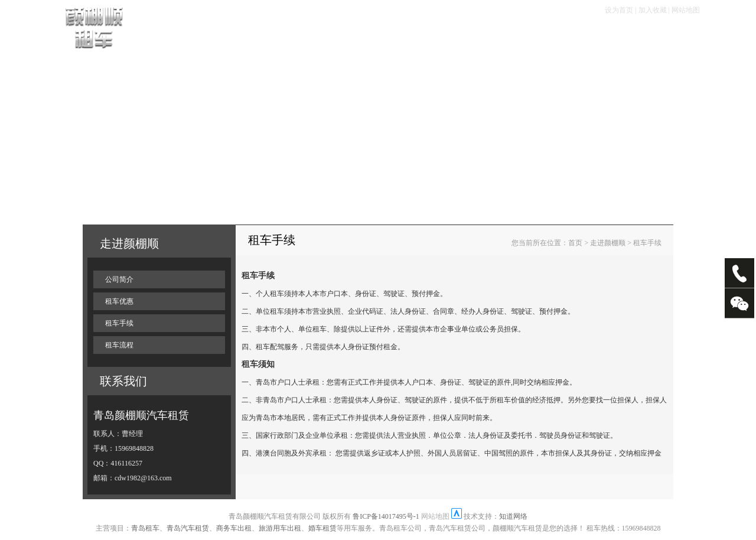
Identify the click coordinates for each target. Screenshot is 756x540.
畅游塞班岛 (485, 36)
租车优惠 (379, 36)
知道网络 (513, 516)
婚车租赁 (322, 528)
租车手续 (328, 36)
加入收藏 (653, 10)
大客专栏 (540, 36)
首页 (185, 36)
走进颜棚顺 (596, 36)
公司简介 (119, 279)
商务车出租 (234, 528)
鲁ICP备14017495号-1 (386, 516)
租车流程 (278, 36)
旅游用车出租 (280, 528)
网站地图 (686, 10)
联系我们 (651, 36)
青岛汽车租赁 (188, 528)
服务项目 (430, 36)
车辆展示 (227, 36)
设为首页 (619, 10)
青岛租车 (145, 528)
